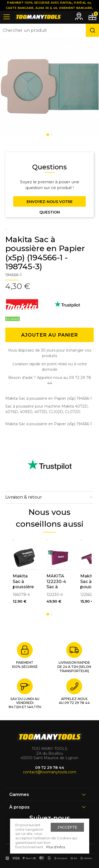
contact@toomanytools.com (50, 772)
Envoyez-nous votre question (50, 203)
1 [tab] (48, 135)
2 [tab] (51, 135)
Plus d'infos (56, 847)
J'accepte (67, 827)
